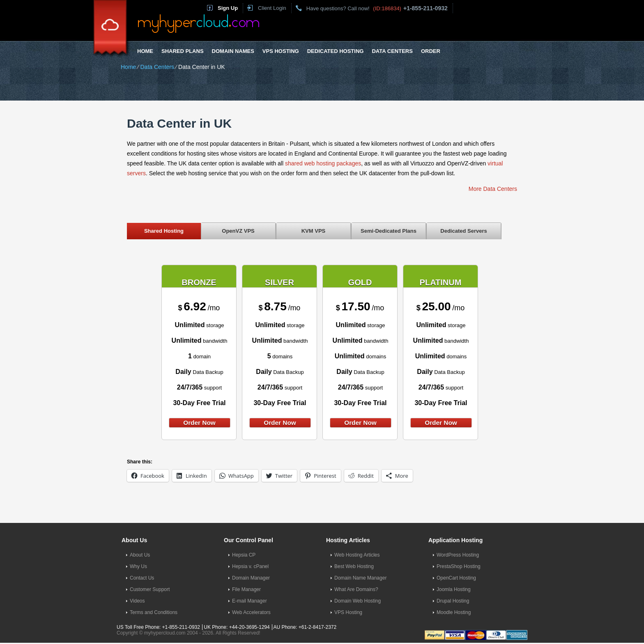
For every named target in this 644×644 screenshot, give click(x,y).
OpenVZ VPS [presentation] (238, 231)
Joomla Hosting (454, 589)
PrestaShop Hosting (459, 566)
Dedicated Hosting (336, 51)
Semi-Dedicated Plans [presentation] (389, 231)
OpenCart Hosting (456, 578)
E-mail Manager (250, 601)
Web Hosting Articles (357, 555)
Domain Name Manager (360, 578)
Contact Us (142, 578)
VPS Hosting (281, 51)
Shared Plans (183, 51)
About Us (140, 555)
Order (431, 51)
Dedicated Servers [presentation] (463, 231)
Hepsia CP (244, 555)
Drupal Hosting (453, 601)
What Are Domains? (356, 589)
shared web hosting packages (323, 163)
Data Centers (392, 51)
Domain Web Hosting (358, 601)
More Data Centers (493, 189)
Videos (137, 601)
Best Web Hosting (354, 566)
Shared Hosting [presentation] (164, 231)
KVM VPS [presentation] (314, 231)
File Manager (246, 589)
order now (199, 423)
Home (145, 51)
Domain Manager (251, 578)
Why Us (138, 566)
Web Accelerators (251, 612)
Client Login (272, 8)
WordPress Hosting (458, 555)
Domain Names (233, 51)
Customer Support (150, 589)
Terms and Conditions (154, 612)
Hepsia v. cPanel (250, 566)
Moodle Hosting (454, 612)
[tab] (164, 231)
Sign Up (228, 8)
